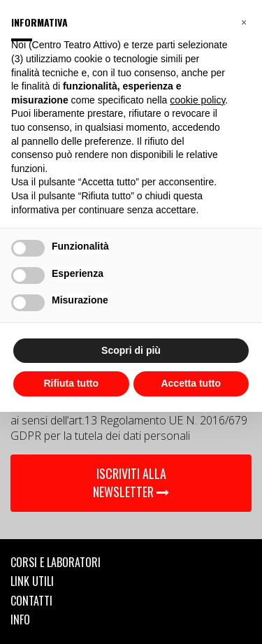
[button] (244, 22)
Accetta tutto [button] (191, 383)
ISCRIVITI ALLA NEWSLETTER (131, 482)
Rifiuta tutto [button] (71, 383)
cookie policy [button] (197, 100)
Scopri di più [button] (131, 350)
